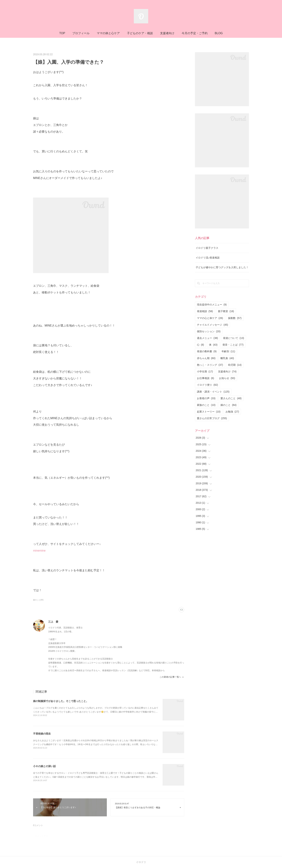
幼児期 (235, 365)
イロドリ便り (207, 385)
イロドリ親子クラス (207, 248)
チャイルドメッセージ (212, 325)
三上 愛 (53, 622)
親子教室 (226, 311)
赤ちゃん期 (206, 358)
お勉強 (232, 412)
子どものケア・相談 (140, 33)
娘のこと (228, 405)
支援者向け (167, 33)
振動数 (235, 318)
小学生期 (205, 371)
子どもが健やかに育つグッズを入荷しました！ (222, 267)
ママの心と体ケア (210, 318)
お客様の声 (206, 398)
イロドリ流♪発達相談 (208, 258)
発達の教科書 (207, 351)
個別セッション (209, 331)
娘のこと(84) (38, 600)
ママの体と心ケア (108, 33)
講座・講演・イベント (213, 392)
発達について (234, 338)
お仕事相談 (205, 378)
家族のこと (206, 405)
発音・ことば (233, 345)
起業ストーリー (209, 412)
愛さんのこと (231, 398)
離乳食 (227, 358)
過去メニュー (207, 338)
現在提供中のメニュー (212, 305)
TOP (62, 33)
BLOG (219, 33)
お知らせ (227, 378)
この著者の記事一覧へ (172, 677)
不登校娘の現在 (42, 734)
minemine (39, 551)
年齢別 (228, 351)
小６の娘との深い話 (44, 766)
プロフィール (81, 33)
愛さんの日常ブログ (212, 418)
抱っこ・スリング (210, 365)
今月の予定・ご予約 (195, 33)
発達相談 (205, 311)
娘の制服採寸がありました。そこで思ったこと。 (61, 701)
